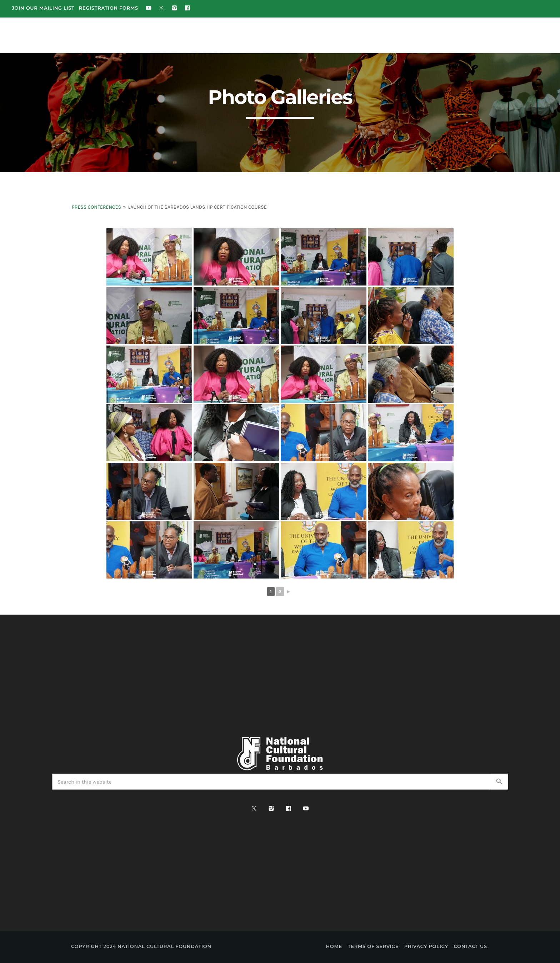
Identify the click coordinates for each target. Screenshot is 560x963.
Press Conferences (96, 207)
